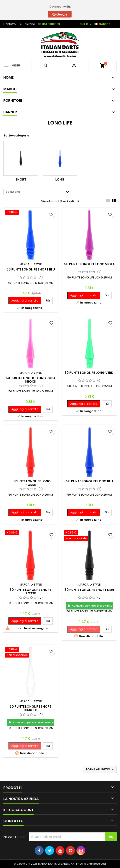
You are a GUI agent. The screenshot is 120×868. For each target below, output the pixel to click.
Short (21, 179)
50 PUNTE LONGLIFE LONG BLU (90, 481)
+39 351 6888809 (48, 24)
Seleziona (38, 192)
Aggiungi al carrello (25, 301)
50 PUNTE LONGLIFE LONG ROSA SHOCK (31, 380)
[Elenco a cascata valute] (86, 24)
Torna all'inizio (100, 769)
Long (60, 179)
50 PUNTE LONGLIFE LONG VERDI (89, 373)
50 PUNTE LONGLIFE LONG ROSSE (31, 483)
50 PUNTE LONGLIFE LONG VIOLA (89, 264)
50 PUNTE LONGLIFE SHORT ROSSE (31, 592)
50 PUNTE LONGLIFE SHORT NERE (89, 590)
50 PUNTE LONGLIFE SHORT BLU (31, 269)
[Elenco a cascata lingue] (105, 24)
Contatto (9, 24)
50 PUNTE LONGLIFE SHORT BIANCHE (31, 708)
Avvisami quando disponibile (89, 606)
